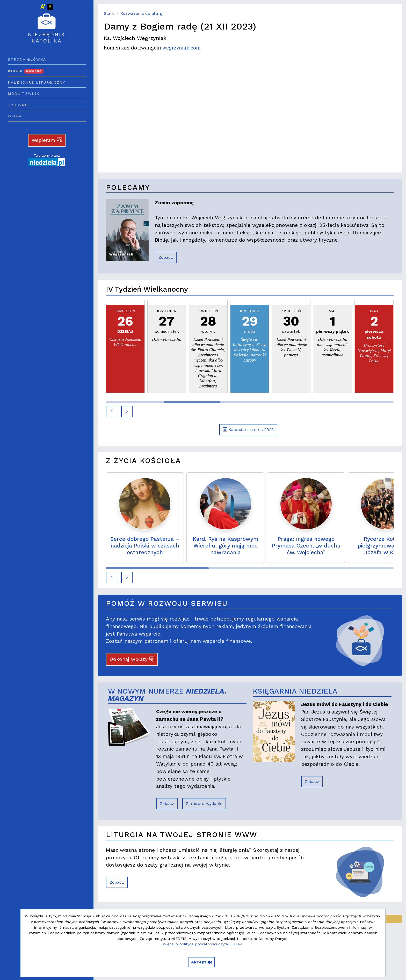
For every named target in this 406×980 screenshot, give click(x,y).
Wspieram (47, 140)
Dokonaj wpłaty (132, 659)
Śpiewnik (19, 105)
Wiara (15, 116)
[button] (112, 412)
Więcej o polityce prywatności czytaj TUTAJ (202, 944)
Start (109, 13)
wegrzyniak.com (182, 48)
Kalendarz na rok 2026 (248, 430)
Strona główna (27, 59)
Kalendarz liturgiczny (37, 82)
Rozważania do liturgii (142, 13)
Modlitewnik (24, 93)
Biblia (26, 71)
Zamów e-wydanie (204, 804)
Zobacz (166, 257)
